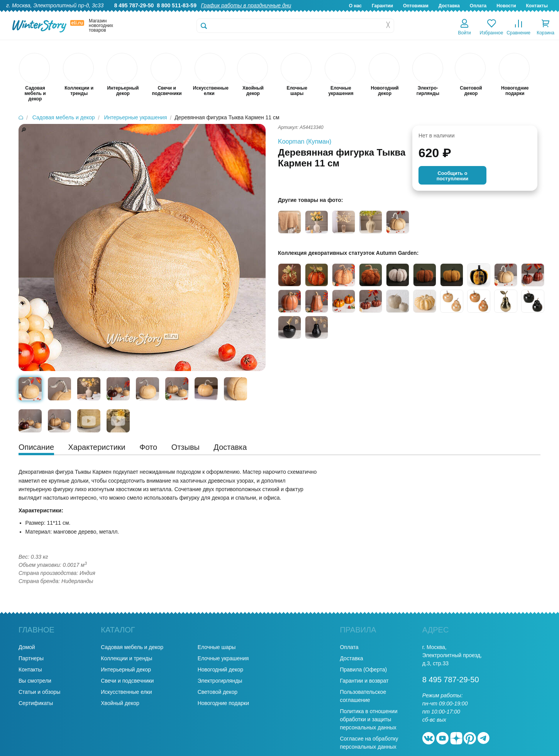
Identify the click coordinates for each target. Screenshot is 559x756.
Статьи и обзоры (39, 692)
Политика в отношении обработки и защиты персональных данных (368, 719)
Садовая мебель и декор (132, 647)
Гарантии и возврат (364, 681)
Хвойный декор (120, 703)
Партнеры (31, 658)
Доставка (449, 6)
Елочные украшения (223, 658)
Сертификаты (36, 703)
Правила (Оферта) (363, 670)
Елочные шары (217, 647)
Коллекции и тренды (126, 658)
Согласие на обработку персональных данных (369, 743)
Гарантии (382, 6)
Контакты (537, 6)
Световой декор (218, 692)
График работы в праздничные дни (246, 5)
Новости (506, 6)
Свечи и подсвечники (127, 681)
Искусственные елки (126, 692)
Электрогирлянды (220, 681)
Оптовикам (416, 6)
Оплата (478, 6)
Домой (27, 647)
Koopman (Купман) (305, 142)
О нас (355, 6)
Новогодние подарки (223, 703)
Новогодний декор (220, 670)
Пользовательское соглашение (363, 696)
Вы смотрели (35, 681)
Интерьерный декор (126, 670)
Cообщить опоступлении (452, 176)
